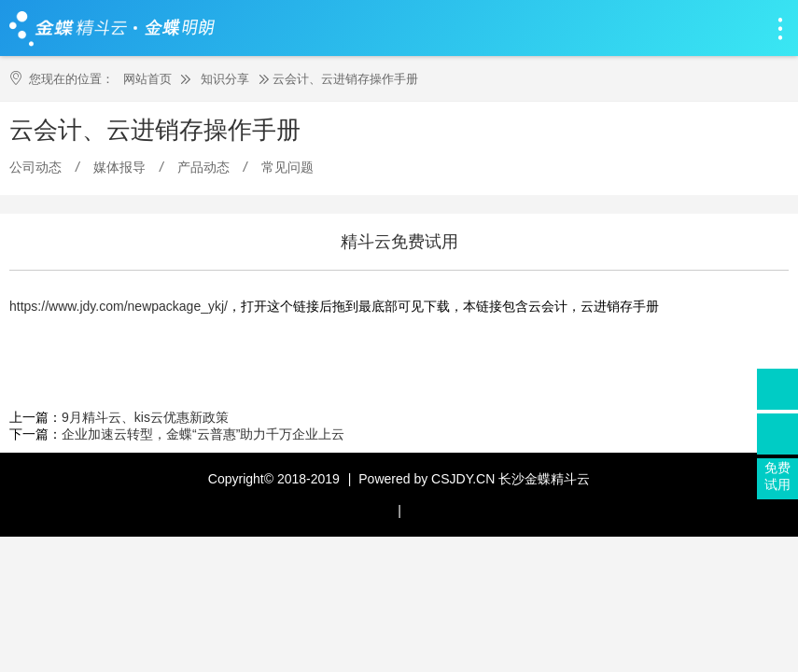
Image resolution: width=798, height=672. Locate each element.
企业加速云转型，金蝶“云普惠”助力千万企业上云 (203, 434)
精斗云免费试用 (399, 242)
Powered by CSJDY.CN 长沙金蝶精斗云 (474, 479)
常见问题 (287, 167)
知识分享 (225, 79)
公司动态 (35, 167)
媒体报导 (119, 167)
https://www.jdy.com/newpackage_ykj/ (119, 306)
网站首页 (147, 79)
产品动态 (203, 167)
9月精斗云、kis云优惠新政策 (145, 417)
